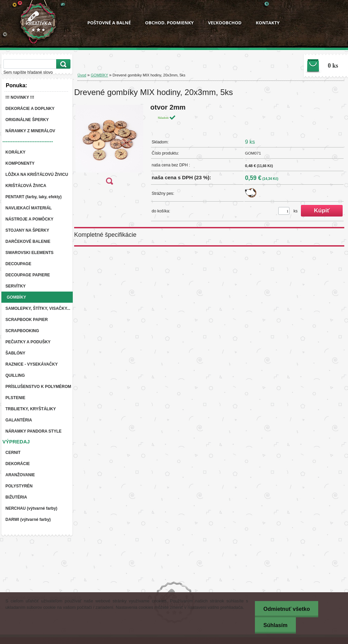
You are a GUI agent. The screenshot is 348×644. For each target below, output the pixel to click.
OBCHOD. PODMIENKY (169, 23)
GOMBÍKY (99, 75)
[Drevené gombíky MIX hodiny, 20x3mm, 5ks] (109, 146)
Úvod (82, 75)
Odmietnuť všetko (287, 609)
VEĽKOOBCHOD (225, 23)
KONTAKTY (267, 23)
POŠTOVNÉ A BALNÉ (109, 23)
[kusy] (284, 211)
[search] (62, 64)
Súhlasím (275, 625)
